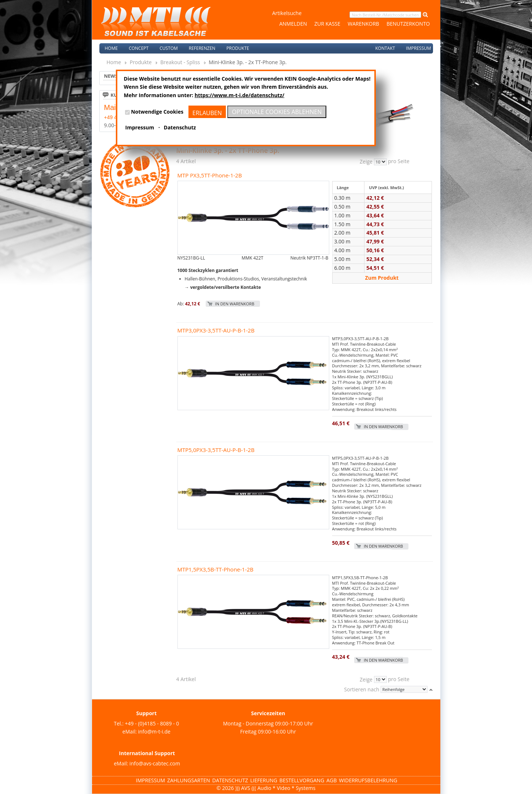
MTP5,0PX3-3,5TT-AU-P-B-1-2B (216, 450)
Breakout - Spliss (180, 62)
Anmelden (293, 24)
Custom (169, 48)
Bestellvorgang (302, 780)
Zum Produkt (382, 278)
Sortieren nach (362, 689)
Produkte (141, 62)
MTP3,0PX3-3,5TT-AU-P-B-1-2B (216, 330)
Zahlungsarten (189, 780)
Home (111, 48)
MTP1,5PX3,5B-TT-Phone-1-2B (216, 569)
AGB (331, 780)
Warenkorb (363, 24)
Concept (139, 48)
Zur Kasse (327, 24)
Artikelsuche (287, 13)
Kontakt (385, 48)
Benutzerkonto (408, 24)
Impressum (418, 48)
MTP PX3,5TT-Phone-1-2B (210, 175)
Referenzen (202, 48)
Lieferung (264, 780)
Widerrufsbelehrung (368, 780)
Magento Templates (46, 790)
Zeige (366, 162)
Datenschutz (230, 780)
